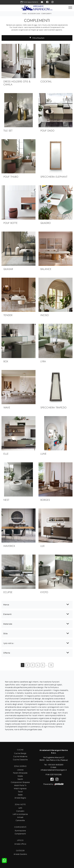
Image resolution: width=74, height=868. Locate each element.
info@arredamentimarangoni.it (54, 770)
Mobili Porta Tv (20, 785)
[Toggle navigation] (70, 8)
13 (51, 665)
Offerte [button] (7, 653)
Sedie (20, 795)
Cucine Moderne (20, 756)
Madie (20, 776)
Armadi (20, 817)
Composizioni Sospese (20, 782)
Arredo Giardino (20, 854)
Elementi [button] (7, 614)
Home (24, 14)
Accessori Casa (34, 14)
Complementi (46, 14)
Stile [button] (6, 634)
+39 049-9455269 (55, 765)
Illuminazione (20, 831)
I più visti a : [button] (9, 643)
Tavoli (20, 792)
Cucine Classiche (20, 760)
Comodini (20, 811)
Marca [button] (6, 605)
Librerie (20, 770)
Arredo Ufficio (20, 844)
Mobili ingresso (20, 788)
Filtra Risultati (37, 38)
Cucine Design (20, 753)
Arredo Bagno (20, 798)
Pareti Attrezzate (20, 773)
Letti (20, 808)
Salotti (20, 779)
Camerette (20, 820)
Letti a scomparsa (20, 814)
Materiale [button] (8, 624)
